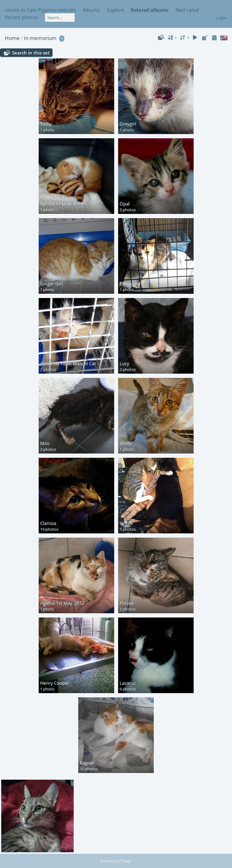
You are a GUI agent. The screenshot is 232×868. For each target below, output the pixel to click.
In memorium (40, 38)
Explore (116, 10)
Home (12, 38)
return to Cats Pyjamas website (40, 10)
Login (221, 18)
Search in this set (31, 53)
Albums (91, 10)
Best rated (187, 10)
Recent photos (21, 17)
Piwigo (126, 861)
